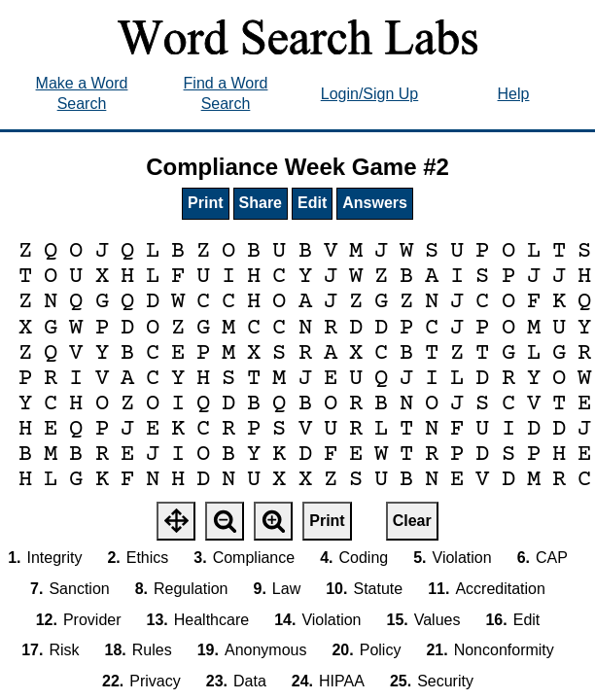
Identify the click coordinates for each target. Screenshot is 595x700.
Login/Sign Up (370, 94)
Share (261, 203)
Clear (412, 521)
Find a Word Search (226, 93)
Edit (312, 203)
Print (205, 203)
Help (514, 94)
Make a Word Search (82, 93)
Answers (375, 203)
